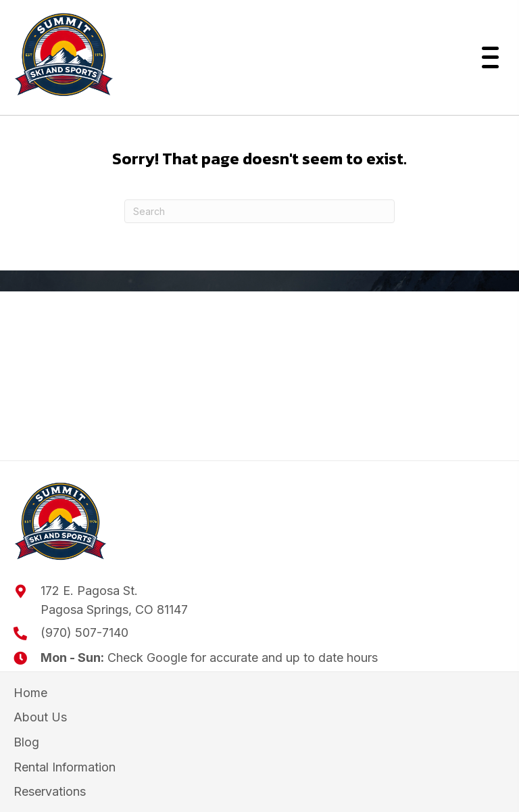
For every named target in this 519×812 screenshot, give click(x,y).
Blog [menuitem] (26, 742)
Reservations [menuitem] (50, 791)
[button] (487, 57)
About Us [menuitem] (40, 717)
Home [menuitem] (30, 693)
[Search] (259, 211)
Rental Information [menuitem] (65, 767)
